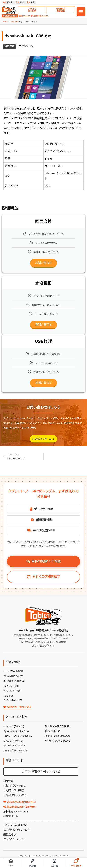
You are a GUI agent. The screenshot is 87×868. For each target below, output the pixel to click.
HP (47, 731)
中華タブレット (53, 741)
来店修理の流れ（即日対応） (20, 802)
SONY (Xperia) (12, 736)
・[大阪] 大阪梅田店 (14, 791)
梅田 (19, 2)
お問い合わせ (43, 263)
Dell (53, 731)
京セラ (49, 736)
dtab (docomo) (62, 736)
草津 (30, 2)
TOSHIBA (14, 22)
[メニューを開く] (81, 12)
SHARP (66, 726)
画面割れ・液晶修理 (14, 681)
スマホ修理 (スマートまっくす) (41, 772)
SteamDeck (19, 746)
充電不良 (8, 696)
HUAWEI (18, 741)
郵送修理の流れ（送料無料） (20, 807)
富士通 (49, 726)
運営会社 (10, 835)
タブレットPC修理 (13, 700)
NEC (16, 750)
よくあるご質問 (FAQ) (15, 825)
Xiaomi (7, 746)
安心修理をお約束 (13, 671)
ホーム (5, 22)
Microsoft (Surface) (14, 726)
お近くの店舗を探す (43, 577)
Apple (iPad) (10, 731)
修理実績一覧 (11, 816)
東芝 (57, 726)
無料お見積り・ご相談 (44, 561)
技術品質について (13, 676)
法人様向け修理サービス (17, 830)
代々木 (8, 2)
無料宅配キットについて (16, 812)
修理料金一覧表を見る (18, 707)
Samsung (27, 736)
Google (7, 741)
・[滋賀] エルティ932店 (15, 795)
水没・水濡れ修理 (13, 691)
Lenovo (7, 750)
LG (58, 731)
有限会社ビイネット (46, 646)
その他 (66, 741)
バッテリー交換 (11, 686)
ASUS (24, 750)
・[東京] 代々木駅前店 (15, 786)
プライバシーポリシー (15, 839)
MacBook (24, 731)
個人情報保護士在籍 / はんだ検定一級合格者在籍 (43, 642)
